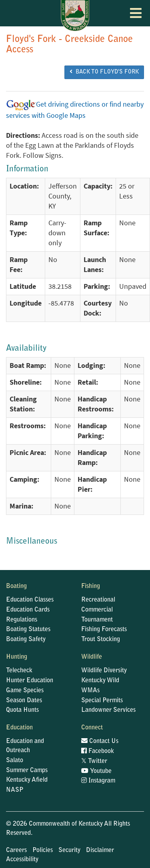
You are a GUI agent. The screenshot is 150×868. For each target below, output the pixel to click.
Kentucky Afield (27, 780)
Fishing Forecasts (104, 630)
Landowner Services (108, 710)
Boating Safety (26, 640)
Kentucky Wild (100, 681)
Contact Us (100, 741)
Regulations (22, 620)
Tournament (97, 620)
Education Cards (28, 610)
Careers (16, 850)
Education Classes (30, 600)
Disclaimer (100, 850)
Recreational (98, 600)
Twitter (94, 761)
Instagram (98, 781)
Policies (43, 850)
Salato (15, 761)
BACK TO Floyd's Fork (104, 72)
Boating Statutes (28, 630)
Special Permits (102, 701)
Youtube (96, 771)
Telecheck (19, 671)
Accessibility (22, 860)
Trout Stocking (101, 640)
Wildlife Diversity (104, 671)
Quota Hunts (22, 710)
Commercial (97, 610)
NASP (15, 790)
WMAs (90, 691)
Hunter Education (30, 681)
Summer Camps (27, 771)
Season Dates (24, 701)
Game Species (25, 691)
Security (69, 850)
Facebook (98, 751)
